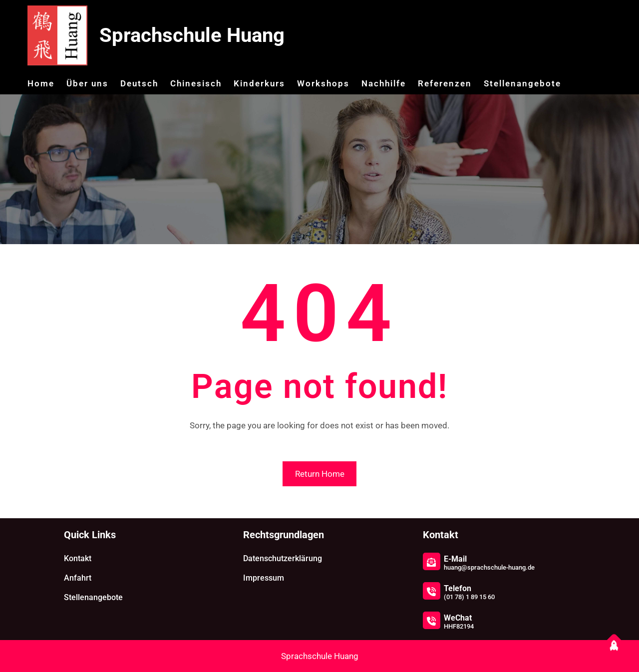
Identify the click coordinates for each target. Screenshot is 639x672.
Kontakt (78, 558)
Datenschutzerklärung (283, 558)
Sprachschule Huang (192, 35)
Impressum (264, 578)
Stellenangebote (93, 597)
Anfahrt (78, 578)
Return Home (320, 474)
